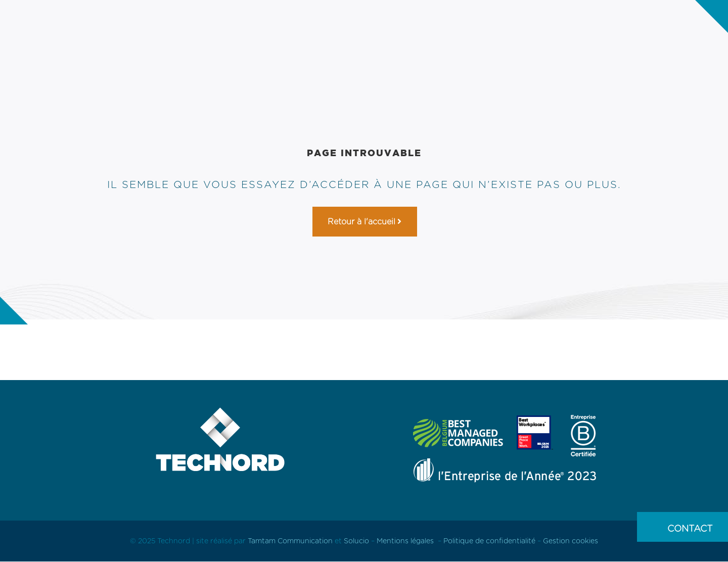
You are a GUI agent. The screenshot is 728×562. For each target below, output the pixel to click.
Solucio (356, 541)
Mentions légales (405, 541)
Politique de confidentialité (489, 541)
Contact (690, 528)
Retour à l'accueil (361, 222)
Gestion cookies (571, 541)
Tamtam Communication (291, 541)
